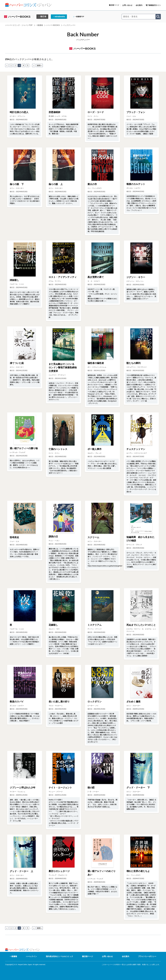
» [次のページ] (34, 65)
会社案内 (139, 5)
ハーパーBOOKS (53, 25)
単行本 (43, 17)
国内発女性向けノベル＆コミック (60, 956)
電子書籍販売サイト (153, 5)
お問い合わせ (127, 5)
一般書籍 (39, 25)
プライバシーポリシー (147, 956)
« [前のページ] (7, 65)
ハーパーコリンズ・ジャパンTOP (19, 25)
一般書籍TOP (79, 17)
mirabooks (60, 17)
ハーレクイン (31, 956)
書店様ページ (114, 5)
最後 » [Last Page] (40, 65)
